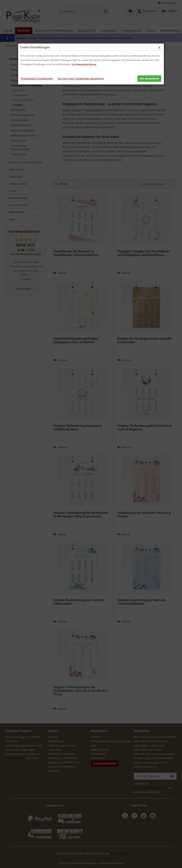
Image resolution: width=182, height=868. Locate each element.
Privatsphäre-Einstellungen (37, 78)
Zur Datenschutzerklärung (84, 64)
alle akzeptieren (149, 78)
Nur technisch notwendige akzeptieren (81, 78)
